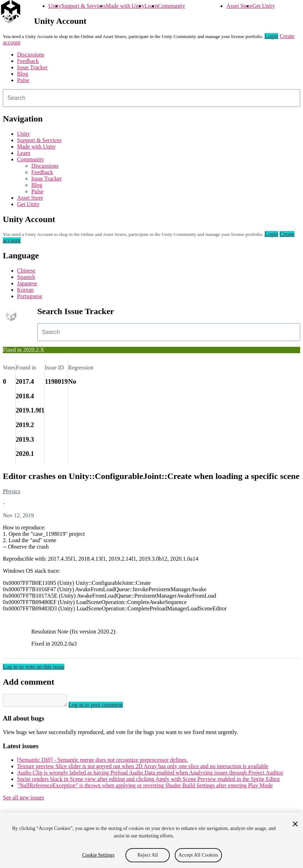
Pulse (23, 80)
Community (171, 6)
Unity (55, 6)
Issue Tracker (32, 67)
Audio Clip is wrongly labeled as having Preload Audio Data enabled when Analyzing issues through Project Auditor (150, 775)
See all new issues (23, 800)
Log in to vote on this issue (34, 667)
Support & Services (83, 6)
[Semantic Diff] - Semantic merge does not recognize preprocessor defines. (102, 762)
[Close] (295, 824)
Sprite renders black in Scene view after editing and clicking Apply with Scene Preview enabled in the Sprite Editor (148, 781)
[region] (151, 840)
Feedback (28, 61)
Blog (23, 74)
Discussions (31, 55)
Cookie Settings (98, 855)
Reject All (148, 855)
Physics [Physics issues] (12, 491)
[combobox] (151, 98)
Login (271, 36)
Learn (151, 6)
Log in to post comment (103, 707)
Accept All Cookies (198, 855)
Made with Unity (125, 6)
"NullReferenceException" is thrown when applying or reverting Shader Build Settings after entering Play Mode (145, 788)
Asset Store (239, 6)
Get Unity (264, 6)
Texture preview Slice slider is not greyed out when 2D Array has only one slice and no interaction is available (143, 768)
